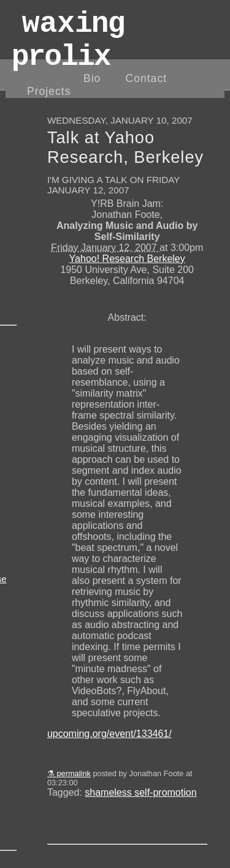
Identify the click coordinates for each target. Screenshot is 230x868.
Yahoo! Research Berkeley (127, 259)
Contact (146, 78)
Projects (49, 91)
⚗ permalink (69, 773)
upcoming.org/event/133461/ (109, 734)
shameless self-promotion (140, 792)
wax (68, 47)
